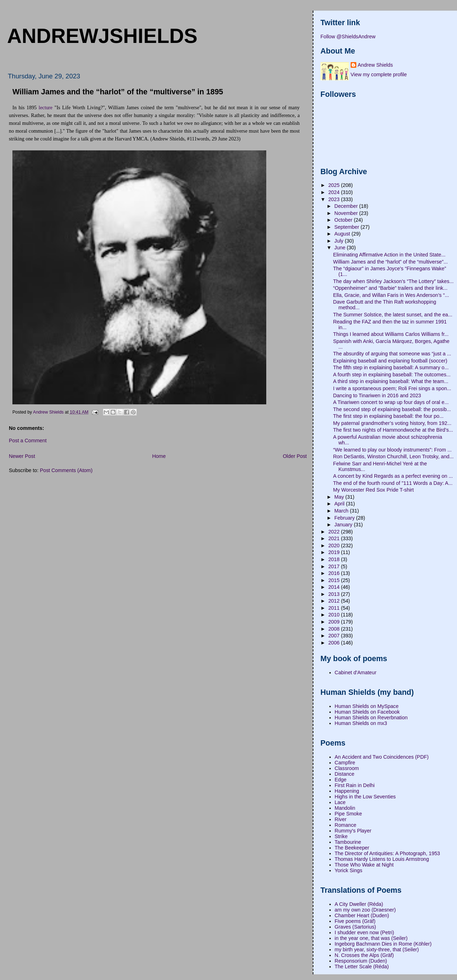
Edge (341, 780)
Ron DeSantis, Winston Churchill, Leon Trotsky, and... (394, 456)
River (341, 819)
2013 (335, 594)
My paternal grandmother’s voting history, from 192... (392, 423)
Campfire (345, 763)
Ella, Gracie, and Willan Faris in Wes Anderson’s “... (391, 295)
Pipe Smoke (348, 814)
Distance (345, 774)
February (345, 518)
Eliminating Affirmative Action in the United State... (389, 255)
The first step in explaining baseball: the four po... (389, 416)
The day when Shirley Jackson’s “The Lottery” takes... (394, 281)
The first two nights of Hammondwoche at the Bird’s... (393, 430)
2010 (335, 615)
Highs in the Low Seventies (365, 797)
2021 (335, 538)
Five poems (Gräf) (355, 921)
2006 (335, 643)
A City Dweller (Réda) (359, 904)
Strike (341, 836)
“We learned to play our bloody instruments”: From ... (392, 450)
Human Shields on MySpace (367, 706)
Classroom (347, 768)
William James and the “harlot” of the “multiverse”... (391, 262)
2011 (335, 608)
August (343, 234)
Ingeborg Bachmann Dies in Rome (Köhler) (383, 944)
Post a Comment (28, 441)
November (347, 213)
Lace (340, 802)
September (347, 227)
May (340, 497)
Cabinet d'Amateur (356, 672)
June (341, 248)
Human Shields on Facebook (367, 712)
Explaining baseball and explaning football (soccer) (390, 361)
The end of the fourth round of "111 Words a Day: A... (393, 483)
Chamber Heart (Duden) (362, 915)
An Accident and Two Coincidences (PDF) (382, 757)
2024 (335, 192)
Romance (345, 825)
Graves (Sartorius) (355, 927)
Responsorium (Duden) (361, 961)
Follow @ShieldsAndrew (348, 37)
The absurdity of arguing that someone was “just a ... (392, 354)
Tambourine (348, 842)
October (344, 220)
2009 (335, 622)
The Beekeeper (352, 848)
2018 (335, 559)
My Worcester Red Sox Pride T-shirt (374, 490)
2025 (335, 185)
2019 (335, 552)
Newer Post (22, 456)
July (339, 241)
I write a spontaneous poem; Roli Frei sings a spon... (392, 388)
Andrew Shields (375, 65)
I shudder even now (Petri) (364, 932)
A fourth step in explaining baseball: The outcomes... (392, 375)
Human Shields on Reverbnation (371, 718)
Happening (347, 791)
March (342, 511)
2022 (335, 532)
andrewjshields (102, 36)
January (344, 525)
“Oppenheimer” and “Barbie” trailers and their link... (391, 288)
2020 (335, 546)
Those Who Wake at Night (364, 865)
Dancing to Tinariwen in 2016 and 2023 (377, 395)
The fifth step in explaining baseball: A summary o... (391, 367)
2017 (335, 566)
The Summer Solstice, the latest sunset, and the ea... (393, 315)
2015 (335, 580)
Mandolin (345, 808)
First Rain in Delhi (355, 785)
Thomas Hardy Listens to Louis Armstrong (382, 859)
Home (159, 456)
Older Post (295, 456)
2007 (335, 636)
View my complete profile (379, 74)
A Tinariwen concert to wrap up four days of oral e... (391, 402)
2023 (335, 199)
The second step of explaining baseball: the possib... (392, 409)
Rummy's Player (353, 831)
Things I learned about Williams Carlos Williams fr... (391, 334)
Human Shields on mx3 (361, 723)
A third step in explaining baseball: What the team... (391, 381)
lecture (46, 107)
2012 (335, 601)
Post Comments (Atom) (66, 470)
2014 (335, 587)
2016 (335, 573)
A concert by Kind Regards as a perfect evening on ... (393, 476)
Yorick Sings (349, 870)
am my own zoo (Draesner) (365, 910)
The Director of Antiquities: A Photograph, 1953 (387, 853)
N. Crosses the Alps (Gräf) (364, 955)
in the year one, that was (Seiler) (371, 938)
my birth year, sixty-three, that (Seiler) (377, 949)
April (340, 504)
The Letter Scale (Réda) (362, 967)
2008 (335, 629)
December (347, 206)
